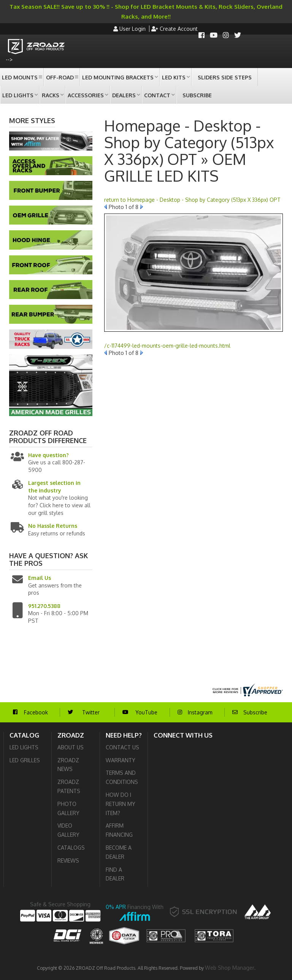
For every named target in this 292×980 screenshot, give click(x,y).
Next (142, 207)
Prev (106, 207)
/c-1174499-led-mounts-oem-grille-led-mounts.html (167, 346)
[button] (22, 77)
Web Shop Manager (230, 968)
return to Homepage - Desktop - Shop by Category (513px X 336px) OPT (192, 200)
